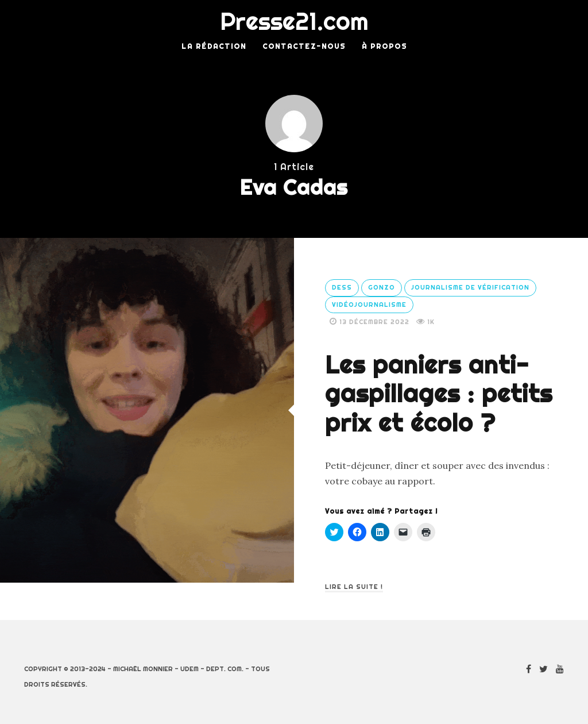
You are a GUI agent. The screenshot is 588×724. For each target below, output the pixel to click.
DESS (342, 287)
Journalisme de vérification (470, 287)
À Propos (384, 46)
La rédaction (214, 46)
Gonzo (382, 287)
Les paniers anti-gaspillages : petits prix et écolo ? (439, 394)
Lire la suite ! (354, 587)
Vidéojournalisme (369, 305)
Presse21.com (294, 21)
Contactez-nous (304, 46)
